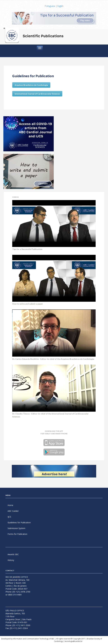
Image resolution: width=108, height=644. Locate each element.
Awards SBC (13, 554)
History (11, 560)
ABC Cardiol (13, 511)
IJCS (9, 517)
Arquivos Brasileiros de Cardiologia (31, 85)
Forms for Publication (17, 534)
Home (10, 505)
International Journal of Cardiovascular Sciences (37, 94)
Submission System (16, 528)
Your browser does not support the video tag (54, 224)
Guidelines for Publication (19, 522)
